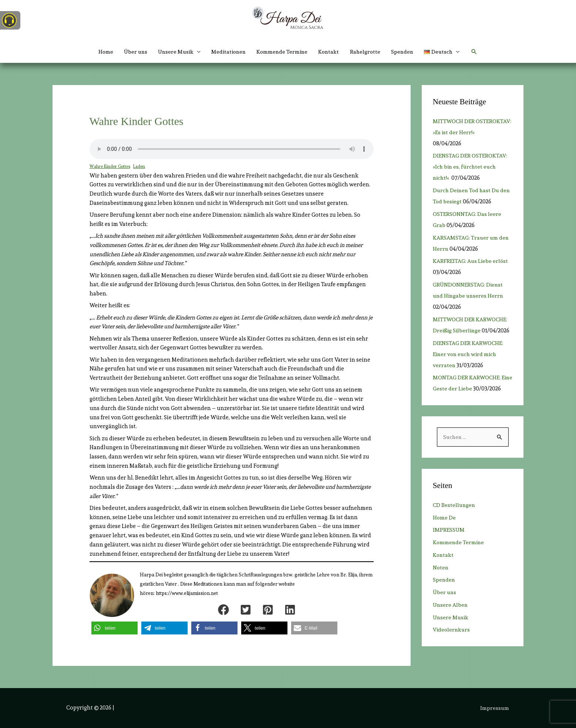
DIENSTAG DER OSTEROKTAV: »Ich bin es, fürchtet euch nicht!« (470, 167)
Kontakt (331, 52)
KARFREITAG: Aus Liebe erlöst (471, 261)
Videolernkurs (452, 641)
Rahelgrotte (368, 52)
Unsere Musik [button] (172, 52)
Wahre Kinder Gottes (110, 166)
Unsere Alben (451, 616)
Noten (441, 579)
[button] (447, 52)
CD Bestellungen (455, 517)
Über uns (131, 52)
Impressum (496, 708)
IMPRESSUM (449, 541)
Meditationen (227, 52)
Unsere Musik (451, 629)
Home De (444, 529)
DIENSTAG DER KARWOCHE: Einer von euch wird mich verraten (469, 354)
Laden (141, 166)
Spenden (406, 52)
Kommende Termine (283, 52)
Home (100, 52)
